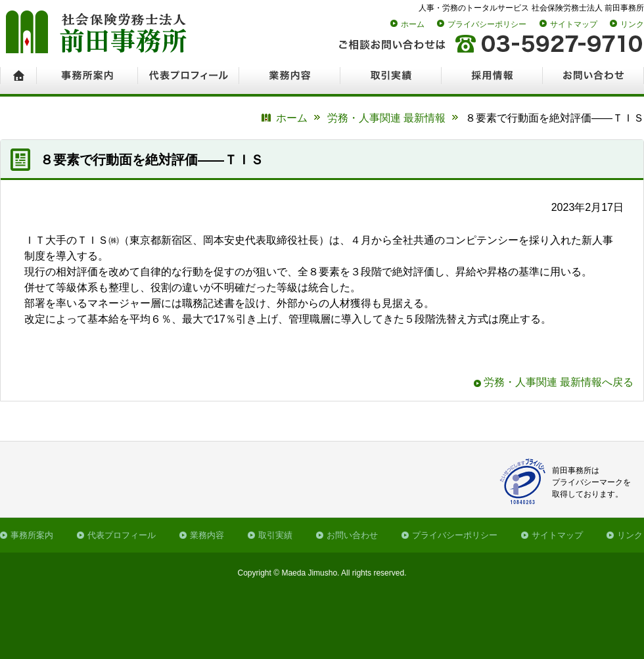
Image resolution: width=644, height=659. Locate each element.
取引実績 (275, 535)
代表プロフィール (122, 535)
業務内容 (207, 535)
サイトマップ (574, 24)
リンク (632, 24)
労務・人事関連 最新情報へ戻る (559, 382)
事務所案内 (32, 535)
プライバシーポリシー (487, 24)
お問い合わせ (352, 535)
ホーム (413, 24)
